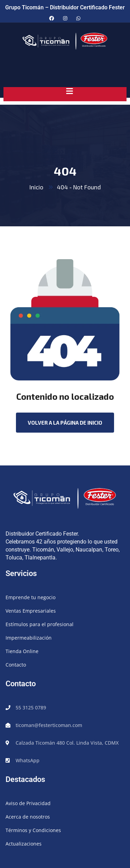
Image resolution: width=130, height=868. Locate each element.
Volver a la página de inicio (65, 423)
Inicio (36, 187)
